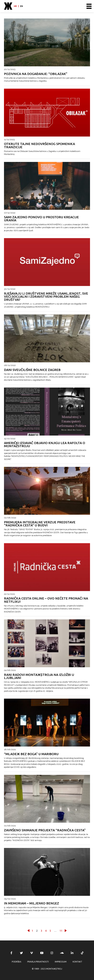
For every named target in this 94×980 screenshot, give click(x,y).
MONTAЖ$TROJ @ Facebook (11, 953)
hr (15, 6)
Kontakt (77, 962)
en (22, 6)
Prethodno (28, 931)
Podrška (17, 962)
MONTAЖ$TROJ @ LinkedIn (72, 953)
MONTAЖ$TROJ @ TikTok (82, 953)
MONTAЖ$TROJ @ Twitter (22, 953)
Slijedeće (66, 931)
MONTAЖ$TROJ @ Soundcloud (62, 953)
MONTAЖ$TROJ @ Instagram (52, 953)
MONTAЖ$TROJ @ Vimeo (32, 953)
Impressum (61, 962)
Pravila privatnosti (38, 962)
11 (61, 931)
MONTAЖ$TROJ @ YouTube (42, 953)
